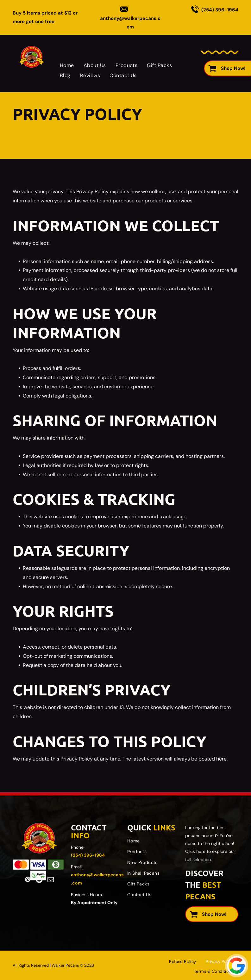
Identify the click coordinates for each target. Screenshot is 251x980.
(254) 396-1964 (220, 10)
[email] (51, 879)
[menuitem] (67, 65)
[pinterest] (28, 879)
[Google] (39, 879)
